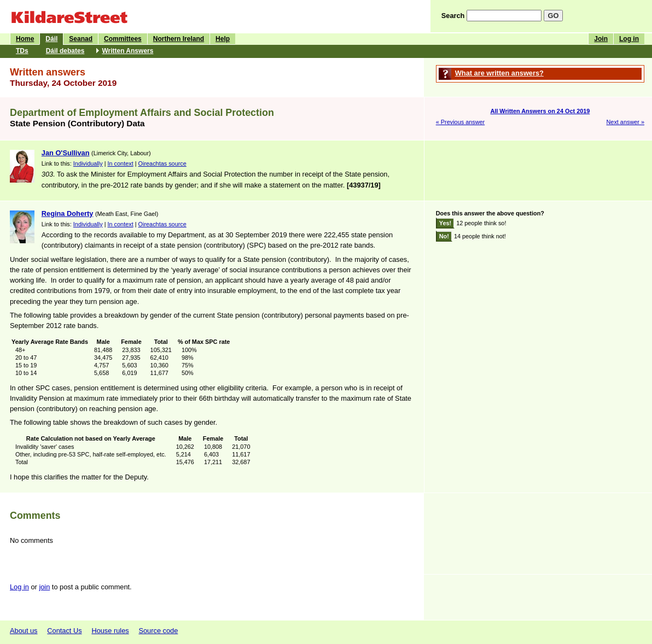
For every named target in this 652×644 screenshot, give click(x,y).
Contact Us (64, 631)
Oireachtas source (162, 163)
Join (601, 39)
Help (223, 39)
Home (25, 39)
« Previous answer (460, 122)
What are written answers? (499, 73)
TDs (22, 51)
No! (444, 236)
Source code (158, 631)
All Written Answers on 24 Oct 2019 (540, 111)
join (44, 587)
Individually (88, 163)
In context (121, 163)
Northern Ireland (179, 39)
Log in (629, 39)
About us (24, 631)
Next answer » (625, 122)
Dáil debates (65, 51)
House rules (110, 631)
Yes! (445, 223)
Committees (123, 39)
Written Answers (127, 51)
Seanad (81, 39)
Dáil (51, 39)
